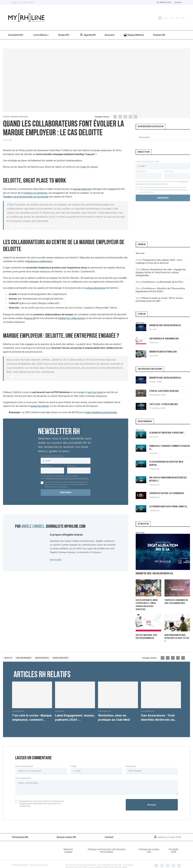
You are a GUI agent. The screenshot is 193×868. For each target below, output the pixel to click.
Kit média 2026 (174, 844)
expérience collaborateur (40, 261)
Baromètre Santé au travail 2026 (163, 352)
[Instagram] (171, 18)
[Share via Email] (136, 117)
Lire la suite (56, 559)
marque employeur (82, 189)
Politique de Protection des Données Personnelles (107, 844)
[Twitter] (166, 18)
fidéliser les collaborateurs (72, 318)
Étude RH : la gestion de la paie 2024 (164, 391)
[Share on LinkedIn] (130, 117)
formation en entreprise (35, 193)
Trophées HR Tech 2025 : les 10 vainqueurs (167, 493)
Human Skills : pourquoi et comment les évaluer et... (170, 448)
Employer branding (24, 651)
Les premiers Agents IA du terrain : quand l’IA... (169, 507)
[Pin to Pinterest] (125, 117)
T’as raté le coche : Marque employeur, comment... (32, 711)
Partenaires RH (20, 830)
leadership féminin (40, 406)
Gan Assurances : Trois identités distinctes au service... (158, 711)
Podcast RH (159, 35)
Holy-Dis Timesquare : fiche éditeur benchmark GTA (146, 633)
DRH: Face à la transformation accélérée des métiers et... (168, 479)
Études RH (64, 35)
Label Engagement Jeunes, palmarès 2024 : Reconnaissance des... (75, 711)
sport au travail (95, 392)
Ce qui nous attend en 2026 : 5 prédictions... (167, 433)
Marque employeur (20, 117)
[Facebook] (160, 18)
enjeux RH (31, 318)
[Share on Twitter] (120, 117)
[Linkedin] (177, 18)
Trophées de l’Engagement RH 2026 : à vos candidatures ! (176, 602)
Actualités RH (15, 35)
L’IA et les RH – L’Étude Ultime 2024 (163, 404)
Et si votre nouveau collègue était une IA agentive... (166, 464)
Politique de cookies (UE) (149, 844)
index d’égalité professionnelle (101, 412)
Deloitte (8, 651)
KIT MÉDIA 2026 (164, 2)
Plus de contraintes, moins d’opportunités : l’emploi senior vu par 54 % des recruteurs (148, 603)
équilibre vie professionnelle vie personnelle (26, 197)
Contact (178, 2)
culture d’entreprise (96, 288)
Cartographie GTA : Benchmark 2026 (164, 339)
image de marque (42, 651)
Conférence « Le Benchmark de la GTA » (163, 282)
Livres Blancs (40, 35)
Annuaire (110, 35)
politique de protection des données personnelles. (67, 478)
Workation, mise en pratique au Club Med (114, 711)
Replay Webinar (134, 35)
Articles (7, 117)
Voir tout (140, 253)
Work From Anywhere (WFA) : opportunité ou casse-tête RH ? (177, 633)
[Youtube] (183, 18)
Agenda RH (88, 35)
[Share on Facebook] (115, 117)
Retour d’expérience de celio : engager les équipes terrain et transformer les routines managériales (161, 272)
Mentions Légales (68, 844)
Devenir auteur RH (66, 830)
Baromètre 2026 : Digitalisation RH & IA (165, 326)
